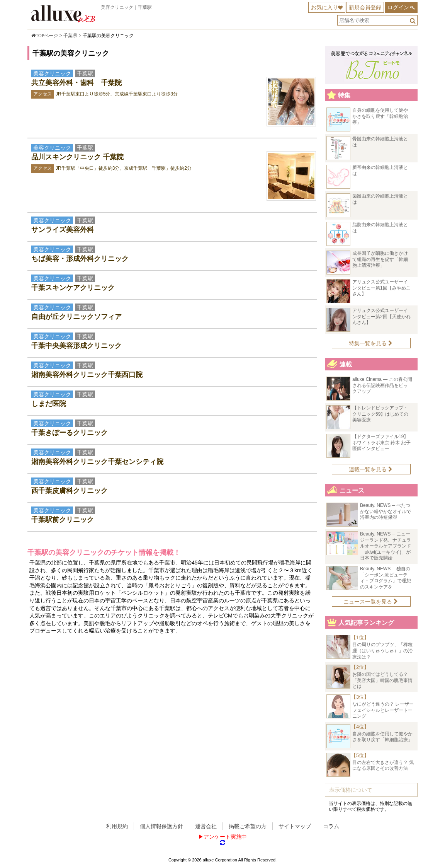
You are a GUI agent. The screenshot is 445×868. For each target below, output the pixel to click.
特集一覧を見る (371, 343)
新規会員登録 (365, 7)
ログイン (398, 7)
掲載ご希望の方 (248, 826)
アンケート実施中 (225, 837)
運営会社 (206, 826)
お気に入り (324, 7)
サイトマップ (295, 826)
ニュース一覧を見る (371, 602)
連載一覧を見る (371, 469)
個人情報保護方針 (161, 826)
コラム (331, 826)
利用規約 (117, 826)
